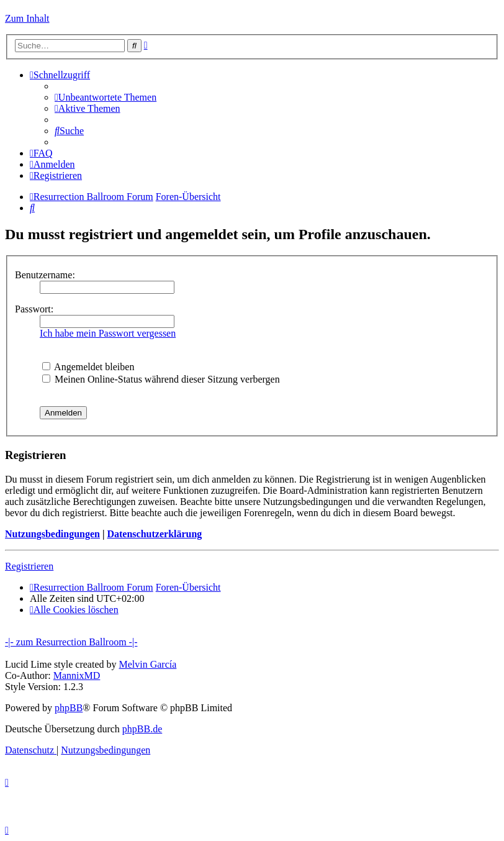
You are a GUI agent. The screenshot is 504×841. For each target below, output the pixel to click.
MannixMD (77, 675)
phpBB (69, 708)
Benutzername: (45, 275)
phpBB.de (142, 729)
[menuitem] (106, 97)
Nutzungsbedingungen (52, 534)
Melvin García (147, 664)
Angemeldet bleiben (88, 367)
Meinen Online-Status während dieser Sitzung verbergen (161, 379)
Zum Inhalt (27, 18)
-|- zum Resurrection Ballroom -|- (71, 642)
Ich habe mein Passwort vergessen (108, 333)
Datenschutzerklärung (154, 534)
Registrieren (29, 566)
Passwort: (34, 309)
